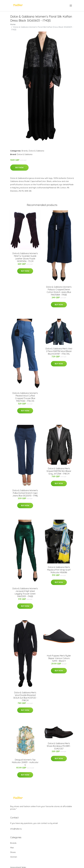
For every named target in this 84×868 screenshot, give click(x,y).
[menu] (71, 6)
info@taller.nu (16, 829)
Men (12, 848)
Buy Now (19, 167)
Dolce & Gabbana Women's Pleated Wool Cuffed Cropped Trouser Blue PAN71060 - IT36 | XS (25, 397)
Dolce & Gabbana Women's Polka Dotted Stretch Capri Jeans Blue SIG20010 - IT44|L (25, 493)
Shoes (13, 852)
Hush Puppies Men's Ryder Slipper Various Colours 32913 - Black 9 (59, 658)
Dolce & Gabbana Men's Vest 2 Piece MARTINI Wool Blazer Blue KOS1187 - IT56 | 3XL (59, 351)
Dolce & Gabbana (36, 151)
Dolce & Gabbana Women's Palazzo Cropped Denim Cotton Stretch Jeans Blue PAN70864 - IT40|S (59, 291)
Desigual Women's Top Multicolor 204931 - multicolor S (25, 762)
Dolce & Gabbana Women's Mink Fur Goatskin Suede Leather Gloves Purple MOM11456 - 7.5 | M (25, 257)
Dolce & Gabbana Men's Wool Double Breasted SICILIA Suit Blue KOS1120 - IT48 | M (25, 696)
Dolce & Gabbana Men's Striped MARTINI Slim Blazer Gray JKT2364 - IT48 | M (59, 471)
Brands (25, 151)
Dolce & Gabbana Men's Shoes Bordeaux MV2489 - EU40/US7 (59, 746)
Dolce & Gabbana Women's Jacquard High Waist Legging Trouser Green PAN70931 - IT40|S (25, 592)
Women (14, 857)
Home (13, 24)
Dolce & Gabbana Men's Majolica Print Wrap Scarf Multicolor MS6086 (59, 570)
